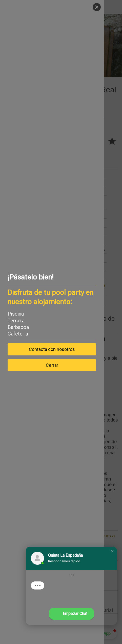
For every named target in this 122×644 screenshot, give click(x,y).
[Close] (97, 7)
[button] (112, 551)
